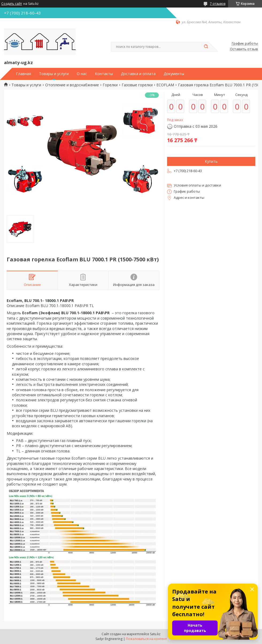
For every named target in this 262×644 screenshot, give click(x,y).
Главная (24, 74)
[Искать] (206, 47)
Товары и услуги (54, 74)
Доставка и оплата (138, 74)
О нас (82, 74)
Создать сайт (12, 4)
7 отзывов (218, 4)
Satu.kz (155, 634)
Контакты (104, 74)
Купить (211, 161)
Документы (174, 74)
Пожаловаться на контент (146, 639)
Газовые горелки (137, 85)
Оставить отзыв (244, 49)
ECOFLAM (165, 85)
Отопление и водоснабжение (72, 85)
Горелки (110, 85)
